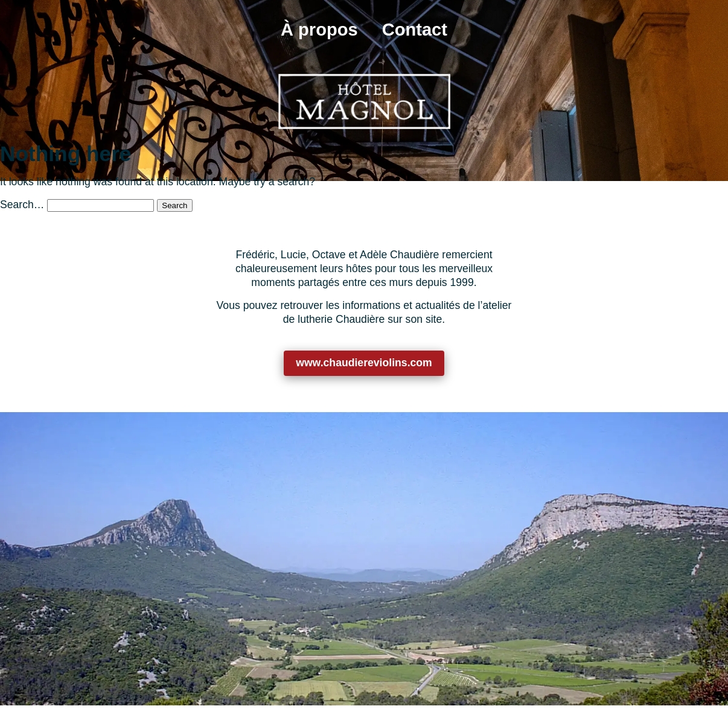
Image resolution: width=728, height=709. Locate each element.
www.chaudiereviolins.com (364, 363)
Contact (415, 30)
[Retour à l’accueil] (364, 101)
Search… (22, 205)
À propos (319, 30)
